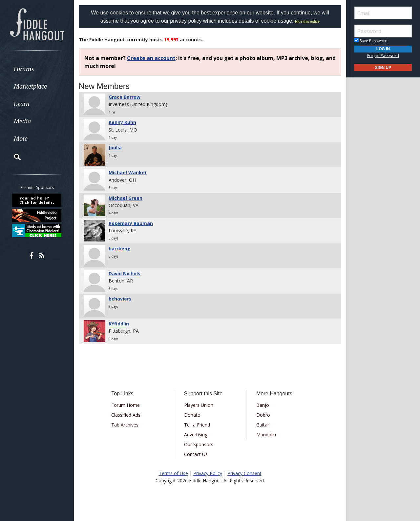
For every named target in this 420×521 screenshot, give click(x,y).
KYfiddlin (119, 324)
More (21, 139)
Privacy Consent (244, 473)
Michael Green (126, 198)
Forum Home (126, 405)
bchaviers (120, 299)
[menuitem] (37, 69)
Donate (192, 415)
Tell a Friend (197, 425)
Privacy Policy (208, 473)
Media (22, 121)
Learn (22, 104)
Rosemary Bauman (131, 223)
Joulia (115, 147)
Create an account (151, 58)
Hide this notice (307, 21)
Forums (24, 69)
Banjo (263, 405)
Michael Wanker (128, 172)
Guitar (263, 425)
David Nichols (125, 273)
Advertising (196, 435)
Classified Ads (126, 415)
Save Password (371, 41)
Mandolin (266, 435)
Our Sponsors (199, 444)
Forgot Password (383, 56)
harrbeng (120, 249)
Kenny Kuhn (122, 122)
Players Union (199, 405)
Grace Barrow (125, 97)
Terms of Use (173, 473)
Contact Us (196, 454)
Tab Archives (125, 425)
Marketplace (30, 86)
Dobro (263, 415)
